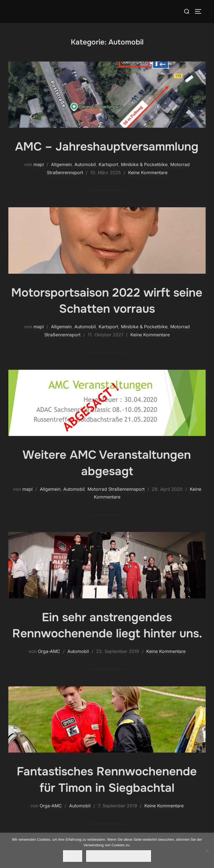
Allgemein (61, 164)
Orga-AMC (49, 651)
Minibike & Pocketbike (144, 164)
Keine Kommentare (148, 172)
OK (73, 856)
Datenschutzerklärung (119, 856)
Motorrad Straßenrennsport (116, 489)
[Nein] (207, 850)
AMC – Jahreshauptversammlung (107, 147)
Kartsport (108, 164)
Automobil (85, 164)
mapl (39, 164)
